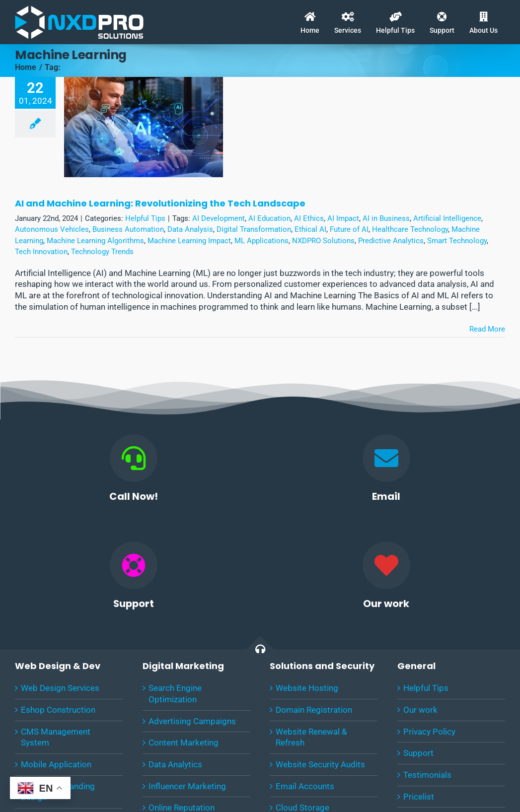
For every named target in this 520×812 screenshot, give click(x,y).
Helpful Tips (145, 218)
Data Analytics (175, 764)
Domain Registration (314, 710)
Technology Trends (102, 252)
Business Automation (128, 229)
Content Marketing (184, 743)
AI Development (219, 218)
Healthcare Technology (410, 229)
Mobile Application (56, 764)
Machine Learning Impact (189, 241)
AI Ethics (309, 218)
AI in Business (386, 218)
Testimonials (427, 775)
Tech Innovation (41, 252)
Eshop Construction (58, 710)
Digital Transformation (254, 229)
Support (418, 753)
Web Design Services (60, 688)
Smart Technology (457, 241)
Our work (420, 710)
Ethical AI (310, 229)
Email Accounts (305, 786)
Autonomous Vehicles (52, 229)
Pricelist (419, 797)
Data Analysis (190, 229)
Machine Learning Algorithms (95, 241)
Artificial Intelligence (447, 218)
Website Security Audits (320, 764)
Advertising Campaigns (192, 721)
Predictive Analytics (391, 241)
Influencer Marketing (187, 786)
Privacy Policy (429, 732)
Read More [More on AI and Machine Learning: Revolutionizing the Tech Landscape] (487, 329)
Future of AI (349, 229)
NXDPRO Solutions (323, 241)
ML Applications (261, 241)
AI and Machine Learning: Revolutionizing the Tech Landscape (160, 203)
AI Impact (343, 218)
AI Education (269, 218)
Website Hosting (307, 688)
